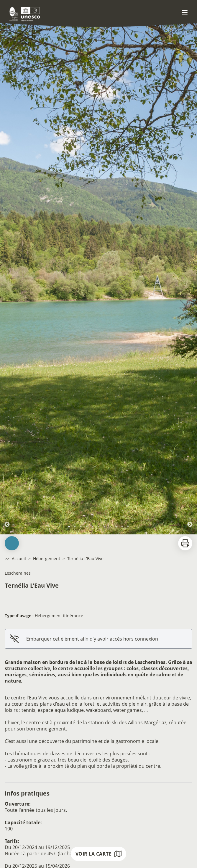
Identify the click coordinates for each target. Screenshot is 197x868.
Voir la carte (98, 854)
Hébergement (47, 559)
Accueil (19, 559)
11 (128, 527)
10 (122, 527)
